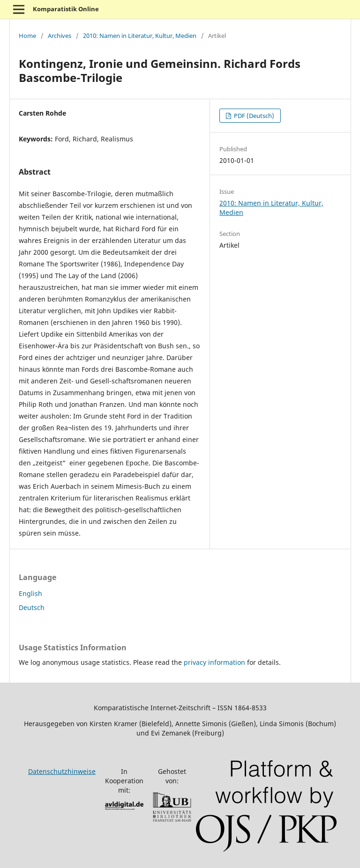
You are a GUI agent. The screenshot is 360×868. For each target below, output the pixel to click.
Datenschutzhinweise (62, 771)
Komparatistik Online (66, 9)
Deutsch (32, 607)
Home (27, 36)
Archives (60, 36)
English (30, 593)
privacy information (214, 662)
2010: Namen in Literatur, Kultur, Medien (140, 36)
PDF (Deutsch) (253, 116)
